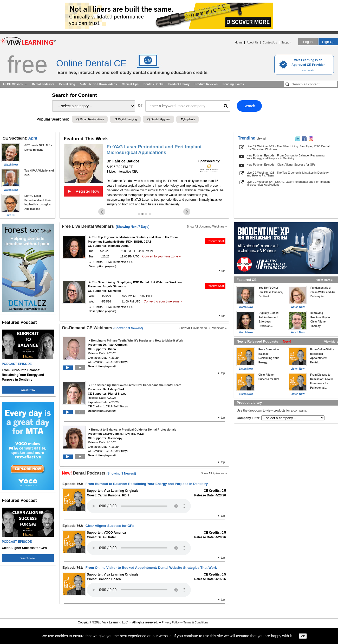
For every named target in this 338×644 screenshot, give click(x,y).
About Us (253, 42)
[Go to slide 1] (139, 214)
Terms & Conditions (196, 622)
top (223, 270)
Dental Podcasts (43, 84)
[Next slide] (187, 212)
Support (286, 42)
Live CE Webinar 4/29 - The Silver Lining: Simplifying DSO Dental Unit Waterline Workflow (288, 148)
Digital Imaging (126, 119)
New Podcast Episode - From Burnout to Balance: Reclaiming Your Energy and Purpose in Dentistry (285, 157)
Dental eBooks (153, 84)
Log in (308, 42)
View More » (325, 280)
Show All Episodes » (214, 473)
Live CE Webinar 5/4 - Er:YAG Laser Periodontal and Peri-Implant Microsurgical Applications (288, 183)
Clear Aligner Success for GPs (110, 526)
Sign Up (328, 42)
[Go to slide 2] (142, 214)
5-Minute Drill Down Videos (99, 84)
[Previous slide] (102, 212)
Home (239, 42)
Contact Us (270, 42)
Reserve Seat (215, 241)
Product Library (179, 84)
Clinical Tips (130, 84)
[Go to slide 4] (150, 214)
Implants (188, 119)
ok (303, 636)
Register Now (83, 191)
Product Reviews (206, 84)
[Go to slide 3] (146, 214)
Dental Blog (67, 84)
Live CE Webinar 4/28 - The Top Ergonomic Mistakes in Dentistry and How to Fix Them (288, 174)
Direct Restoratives (90, 119)
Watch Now (28, 390)
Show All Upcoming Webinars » (207, 226)
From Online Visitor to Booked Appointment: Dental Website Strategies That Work (151, 568)
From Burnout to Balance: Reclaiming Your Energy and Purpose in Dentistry (147, 484)
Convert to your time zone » (161, 256)
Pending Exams (233, 84)
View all (261, 139)
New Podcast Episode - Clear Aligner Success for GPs (281, 165)
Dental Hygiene (159, 119)
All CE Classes (13, 84)
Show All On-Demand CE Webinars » (203, 328)
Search (249, 106)
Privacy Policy (171, 622)
